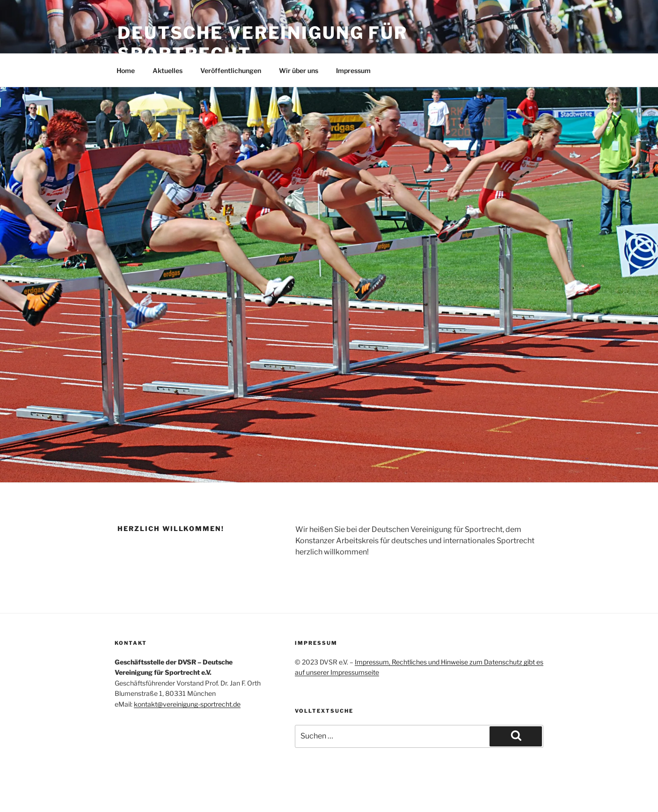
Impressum (353, 70)
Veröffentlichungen (231, 70)
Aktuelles (168, 70)
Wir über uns (299, 70)
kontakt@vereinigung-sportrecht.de (187, 704)
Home (126, 70)
